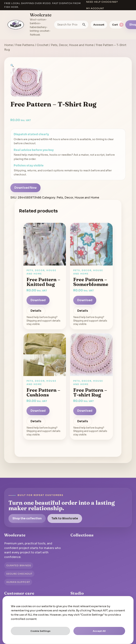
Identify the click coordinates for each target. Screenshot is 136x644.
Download (38, 300)
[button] (12, 65)
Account (99, 25)
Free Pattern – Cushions (43, 392)
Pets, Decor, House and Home (72, 45)
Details (36, 311)
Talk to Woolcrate (65, 518)
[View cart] (116, 25)
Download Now (25, 188)
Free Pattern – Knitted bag (43, 282)
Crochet (43, 45)
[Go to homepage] (16, 25)
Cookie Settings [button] (40, 631)
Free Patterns (25, 45)
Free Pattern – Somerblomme (91, 282)
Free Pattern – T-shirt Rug (90, 392)
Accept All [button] (99, 631)
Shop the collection (27, 518)
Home (9, 45)
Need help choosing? (102, 2)
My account (95, 8)
